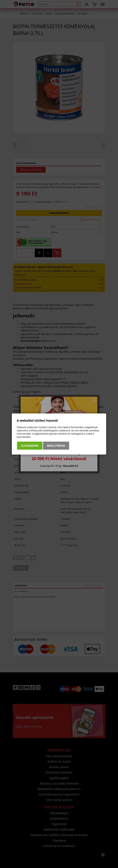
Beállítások (56, 446)
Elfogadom (30, 446)
